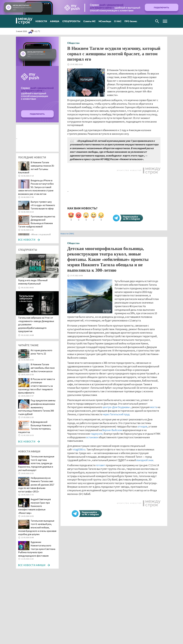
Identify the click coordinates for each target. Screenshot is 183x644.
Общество (73, 43)
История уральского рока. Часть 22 (41, 352)
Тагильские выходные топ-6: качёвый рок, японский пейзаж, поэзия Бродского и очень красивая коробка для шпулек (37, 527)
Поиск (157, 21)
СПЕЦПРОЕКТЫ (71, 21)
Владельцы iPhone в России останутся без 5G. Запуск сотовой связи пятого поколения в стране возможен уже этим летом (36, 187)
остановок (92, 437)
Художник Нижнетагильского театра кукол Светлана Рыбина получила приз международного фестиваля (37, 549)
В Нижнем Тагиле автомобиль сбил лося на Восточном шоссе (43, 368)
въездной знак (145, 460)
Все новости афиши (32, 565)
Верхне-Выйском (112, 430)
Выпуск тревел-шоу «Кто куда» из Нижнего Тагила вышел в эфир (43, 205)
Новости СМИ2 (67, 234)
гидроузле (96, 434)
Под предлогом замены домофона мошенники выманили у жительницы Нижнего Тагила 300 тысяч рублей (37, 407)
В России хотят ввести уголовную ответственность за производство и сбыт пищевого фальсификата (36, 386)
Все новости (27, 240)
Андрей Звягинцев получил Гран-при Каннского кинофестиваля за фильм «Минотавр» (34, 506)
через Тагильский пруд (116, 414)
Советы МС (89, 21)
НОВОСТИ (41, 21)
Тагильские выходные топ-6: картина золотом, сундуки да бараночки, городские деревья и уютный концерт (36, 463)
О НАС (118, 21)
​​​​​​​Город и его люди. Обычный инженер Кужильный (33, 282)
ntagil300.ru (79, 450)
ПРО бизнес (131, 21)
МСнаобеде (105, 21)
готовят (101, 465)
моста (154, 407)
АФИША (55, 21)
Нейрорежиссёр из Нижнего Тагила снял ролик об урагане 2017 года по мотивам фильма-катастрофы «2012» (36, 485)
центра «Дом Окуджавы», (117, 407)
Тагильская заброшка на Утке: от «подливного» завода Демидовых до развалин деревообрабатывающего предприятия (36, 324)
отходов (143, 427)
